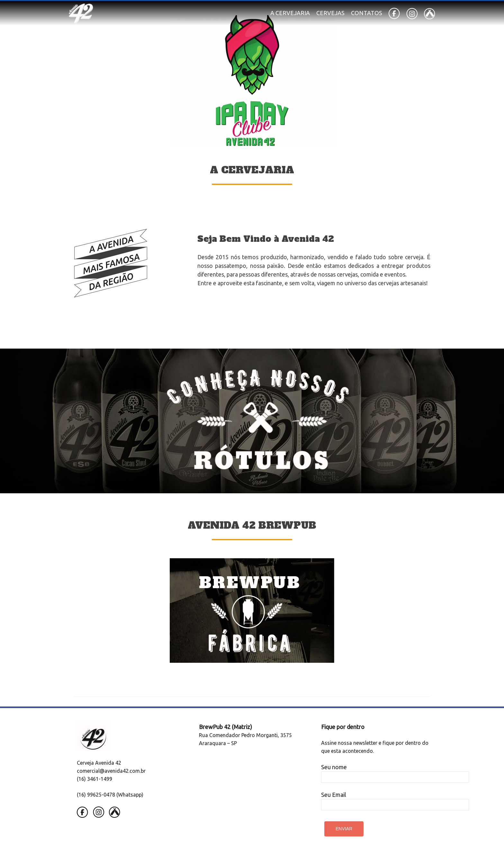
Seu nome (395, 772)
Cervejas (330, 13)
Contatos (367, 13)
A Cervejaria (290, 13)
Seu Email (395, 799)
